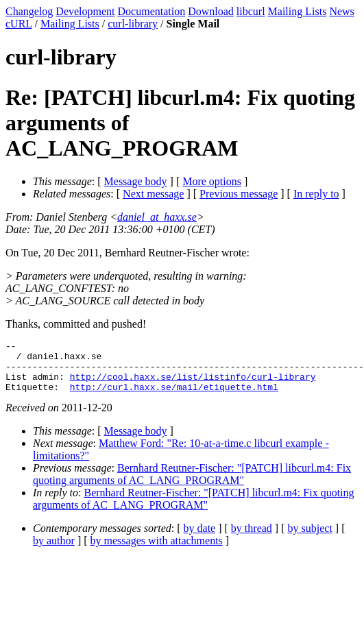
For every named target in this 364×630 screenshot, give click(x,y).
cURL (19, 24)
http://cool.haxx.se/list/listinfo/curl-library (193, 385)
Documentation (152, 11)
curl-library (133, 24)
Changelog (29, 11)
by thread (252, 538)
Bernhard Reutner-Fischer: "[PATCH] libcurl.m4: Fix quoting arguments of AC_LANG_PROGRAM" (192, 484)
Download (211, 11)
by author (54, 551)
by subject (310, 538)
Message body (136, 181)
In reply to (316, 194)
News (341, 11)
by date (200, 538)
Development (85, 11)
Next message (153, 194)
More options (212, 181)
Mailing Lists (298, 11)
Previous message (239, 194)
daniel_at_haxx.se (157, 217)
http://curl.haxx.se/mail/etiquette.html (174, 397)
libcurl (251, 11)
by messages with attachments (157, 551)
